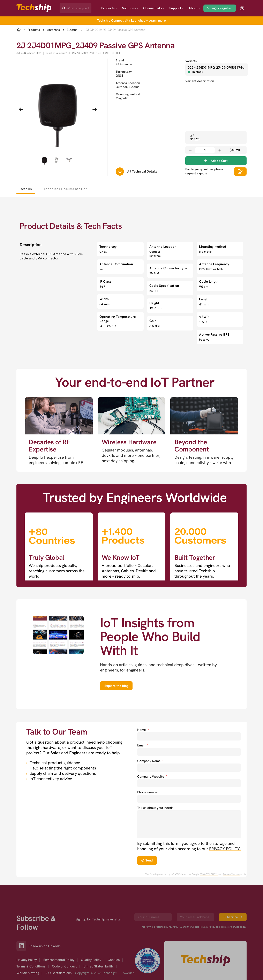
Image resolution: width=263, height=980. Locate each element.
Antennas (53, 30)
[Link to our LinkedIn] (23, 946)
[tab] (26, 189)
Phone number (148, 792)
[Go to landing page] (34, 8)
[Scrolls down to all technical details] (120, 172)
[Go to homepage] (205, 960)
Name (143, 730)
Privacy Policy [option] (27, 960)
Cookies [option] (114, 960)
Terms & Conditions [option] (31, 966)
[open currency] (242, 8)
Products (109, 8)
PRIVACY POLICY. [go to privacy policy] (225, 849)
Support (176, 8)
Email (143, 745)
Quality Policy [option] (91, 960)
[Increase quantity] (220, 150)
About (194, 8)
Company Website (152, 777)
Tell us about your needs (155, 808)
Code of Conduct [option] (64, 966)
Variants (191, 61)
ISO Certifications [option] (59, 973)
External (73, 30)
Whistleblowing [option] (28, 973)
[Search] (78, 7)
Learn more (157, 20)
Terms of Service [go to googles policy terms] (231, 874)
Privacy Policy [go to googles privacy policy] (208, 927)
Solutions (130, 8)
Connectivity (154, 8)
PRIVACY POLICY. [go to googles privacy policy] (209, 874)
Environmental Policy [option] (59, 960)
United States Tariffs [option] (99, 966)
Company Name (150, 761)
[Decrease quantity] (190, 150)
